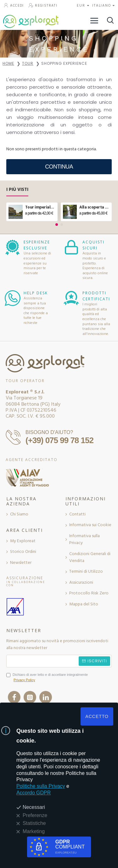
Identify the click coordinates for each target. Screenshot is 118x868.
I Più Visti (17, 190)
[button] (57, 225)
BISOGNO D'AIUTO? (49, 432)
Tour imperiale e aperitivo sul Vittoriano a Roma (40, 207)
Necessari (34, 807)
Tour (28, 63)
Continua (59, 167)
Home (8, 63)
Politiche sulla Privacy (41, 786)
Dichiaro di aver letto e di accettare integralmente (47, 678)
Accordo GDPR (34, 793)
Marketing (34, 831)
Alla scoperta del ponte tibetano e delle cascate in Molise (94, 207)
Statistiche (34, 823)
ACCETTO (97, 716)
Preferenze (35, 815)
